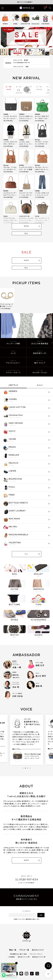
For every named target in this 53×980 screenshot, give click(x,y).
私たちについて (38, 950)
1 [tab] (23, 768)
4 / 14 (39, 88)
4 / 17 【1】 (19, 90)
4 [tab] (30, 768)
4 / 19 (9, 88)
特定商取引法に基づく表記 (18, 954)
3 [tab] (28, 768)
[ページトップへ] (48, 974)
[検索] (50, 8)
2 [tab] (25, 768)
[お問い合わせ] (48, 966)
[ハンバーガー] (3, 8)
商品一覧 (13, 950)
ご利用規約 (11, 957)
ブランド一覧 (24, 950)
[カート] (45, 8)
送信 (41, 915)
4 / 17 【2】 (29, 90)
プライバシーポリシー (36, 954)
